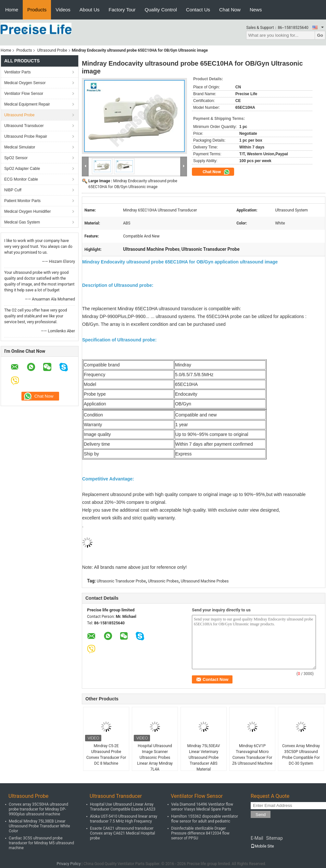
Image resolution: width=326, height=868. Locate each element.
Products (37, 10)
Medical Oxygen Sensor (25, 83)
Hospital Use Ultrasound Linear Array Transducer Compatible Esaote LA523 (123, 807)
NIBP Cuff (13, 190)
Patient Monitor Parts (22, 201)
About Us (90, 10)
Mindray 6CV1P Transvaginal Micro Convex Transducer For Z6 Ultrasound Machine (252, 755)
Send (261, 815)
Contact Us (198, 10)
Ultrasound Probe (52, 50)
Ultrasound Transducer (24, 126)
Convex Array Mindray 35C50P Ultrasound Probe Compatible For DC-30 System (301, 755)
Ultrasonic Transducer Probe (121, 581)
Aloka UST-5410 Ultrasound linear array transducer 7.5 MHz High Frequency (124, 819)
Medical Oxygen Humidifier (27, 211)
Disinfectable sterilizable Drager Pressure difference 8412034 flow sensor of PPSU (200, 833)
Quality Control (161, 10)
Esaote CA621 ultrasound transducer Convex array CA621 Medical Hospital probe (123, 833)
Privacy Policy (69, 864)
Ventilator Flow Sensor (24, 94)
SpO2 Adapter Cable (22, 169)
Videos (63, 10)
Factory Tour (122, 10)
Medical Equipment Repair (27, 104)
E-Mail (257, 838)
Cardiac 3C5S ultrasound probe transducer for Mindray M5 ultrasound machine (41, 843)
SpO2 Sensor (16, 158)
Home (12, 10)
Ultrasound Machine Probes (205, 581)
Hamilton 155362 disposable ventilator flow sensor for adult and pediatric (205, 819)
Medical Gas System (22, 222)
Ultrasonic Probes (163, 581)
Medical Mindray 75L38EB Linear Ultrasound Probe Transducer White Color (39, 826)
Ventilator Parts (17, 72)
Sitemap (274, 838)
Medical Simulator (20, 147)
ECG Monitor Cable (21, 179)
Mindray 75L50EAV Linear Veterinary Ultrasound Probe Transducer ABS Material (204, 758)
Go (320, 35)
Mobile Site (262, 846)
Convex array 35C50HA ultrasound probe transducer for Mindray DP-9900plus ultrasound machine (38, 809)
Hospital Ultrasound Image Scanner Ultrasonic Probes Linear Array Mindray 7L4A (155, 758)
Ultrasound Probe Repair (26, 136)
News (256, 10)
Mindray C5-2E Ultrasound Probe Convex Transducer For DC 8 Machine (106, 755)
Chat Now (230, 10)
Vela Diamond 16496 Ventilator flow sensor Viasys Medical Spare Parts (202, 807)
